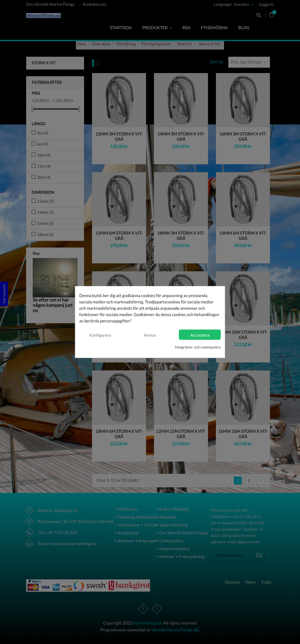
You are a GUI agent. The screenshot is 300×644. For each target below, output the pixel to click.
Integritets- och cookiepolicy (198, 347)
